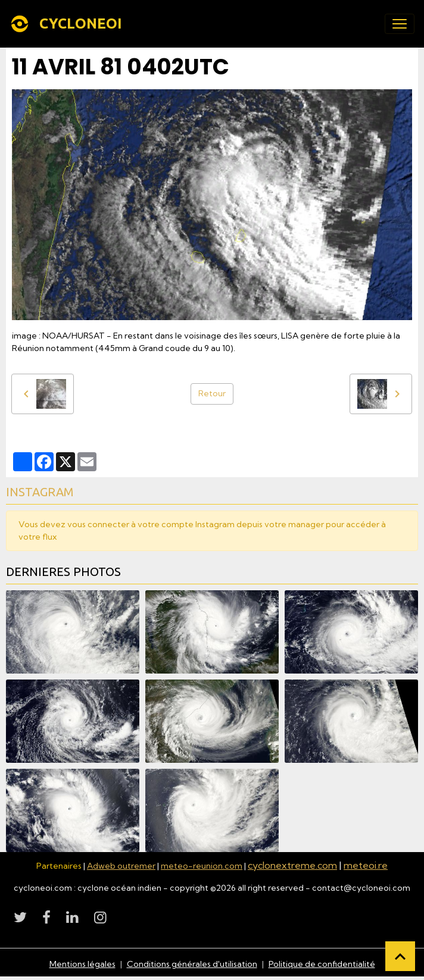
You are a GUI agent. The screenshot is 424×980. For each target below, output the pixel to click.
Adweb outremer (121, 866)
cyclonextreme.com (292, 865)
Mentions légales (82, 964)
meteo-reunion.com (202, 866)
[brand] (68, 24)
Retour (212, 393)
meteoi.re (366, 865)
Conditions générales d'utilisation (192, 964)
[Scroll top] (400, 956)
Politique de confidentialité (322, 964)
